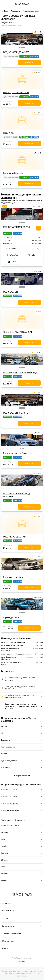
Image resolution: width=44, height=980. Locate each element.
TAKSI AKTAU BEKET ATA (15, 537)
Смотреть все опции (22, 776)
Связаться (29, 63)
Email (12, 262)
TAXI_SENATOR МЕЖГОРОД (16, 227)
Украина (22, 962)
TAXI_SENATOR (10, 292)
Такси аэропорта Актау (13, 577)
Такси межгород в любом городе (18, 453)
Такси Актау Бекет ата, (13, 173)
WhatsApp (12, 255)
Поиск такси (16, 11)
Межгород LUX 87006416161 (16, 93)
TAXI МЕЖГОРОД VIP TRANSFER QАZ (21, 373)
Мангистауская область (32, 11)
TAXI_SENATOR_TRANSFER (16, 52)
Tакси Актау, (9, 133)
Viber (32, 255)
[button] (20, 47)
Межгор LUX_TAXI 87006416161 (17, 332)
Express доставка (11, 617)
